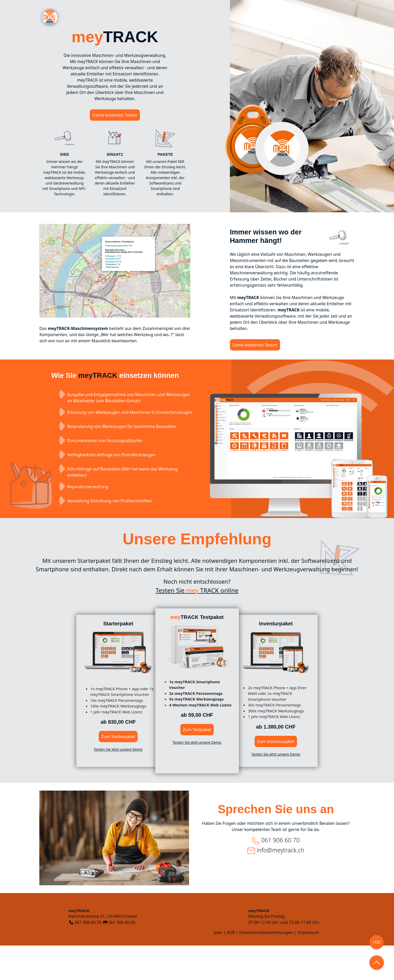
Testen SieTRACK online (197, 625)
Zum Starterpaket (118, 771)
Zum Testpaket (197, 764)
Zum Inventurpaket (276, 776)
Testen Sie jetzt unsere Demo (118, 784)
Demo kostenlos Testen (115, 115)
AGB (231, 967)
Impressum (308, 967)
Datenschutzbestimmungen (266, 967)
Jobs (218, 967)
